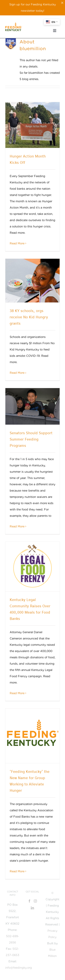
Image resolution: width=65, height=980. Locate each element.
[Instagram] (35, 901)
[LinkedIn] (32, 908)
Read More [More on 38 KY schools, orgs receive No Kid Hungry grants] (17, 373)
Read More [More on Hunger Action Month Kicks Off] (17, 243)
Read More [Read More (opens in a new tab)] (17, 526)
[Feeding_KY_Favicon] (14, 24)
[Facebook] (29, 901)
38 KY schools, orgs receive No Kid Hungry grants (29, 317)
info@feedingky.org (19, 968)
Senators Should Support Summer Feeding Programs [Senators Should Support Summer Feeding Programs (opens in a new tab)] (31, 439)
